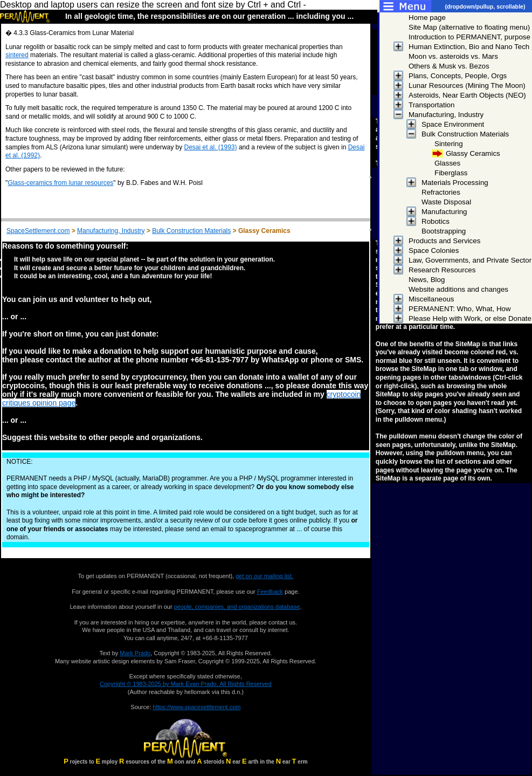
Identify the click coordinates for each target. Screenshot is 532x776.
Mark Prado (135, 653)
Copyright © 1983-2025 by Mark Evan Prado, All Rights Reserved (186, 684)
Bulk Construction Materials (191, 231)
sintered (17, 55)
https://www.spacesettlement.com (196, 707)
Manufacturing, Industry (111, 231)
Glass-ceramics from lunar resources (60, 183)
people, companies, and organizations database (237, 607)
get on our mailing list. (264, 576)
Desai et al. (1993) (210, 147)
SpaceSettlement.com (38, 231)
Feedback (270, 592)
